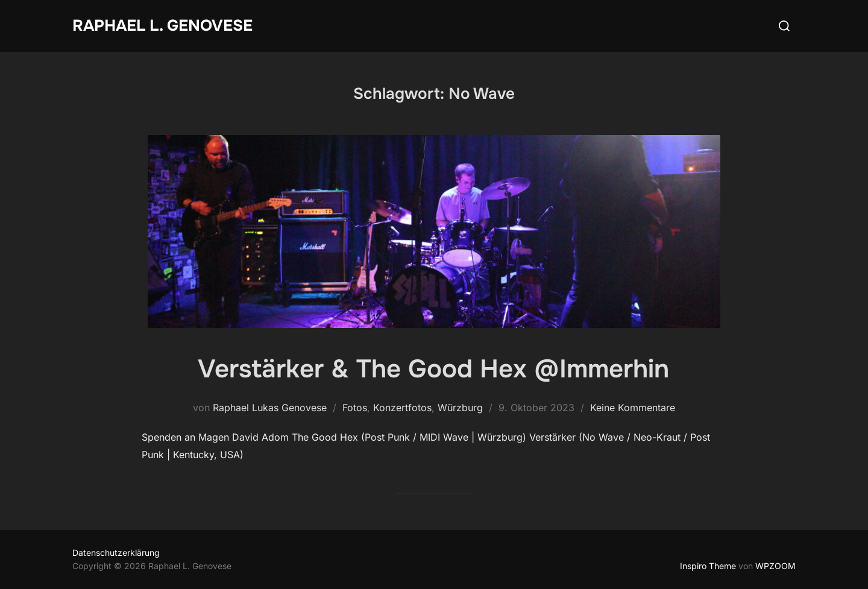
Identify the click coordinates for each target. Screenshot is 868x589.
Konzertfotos (402, 408)
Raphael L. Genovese (162, 26)
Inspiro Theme (708, 566)
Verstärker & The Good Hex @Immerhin (433, 369)
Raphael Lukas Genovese (270, 408)
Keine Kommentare (633, 408)
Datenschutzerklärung (116, 553)
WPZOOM (775, 566)
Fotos (355, 408)
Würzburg (460, 408)
